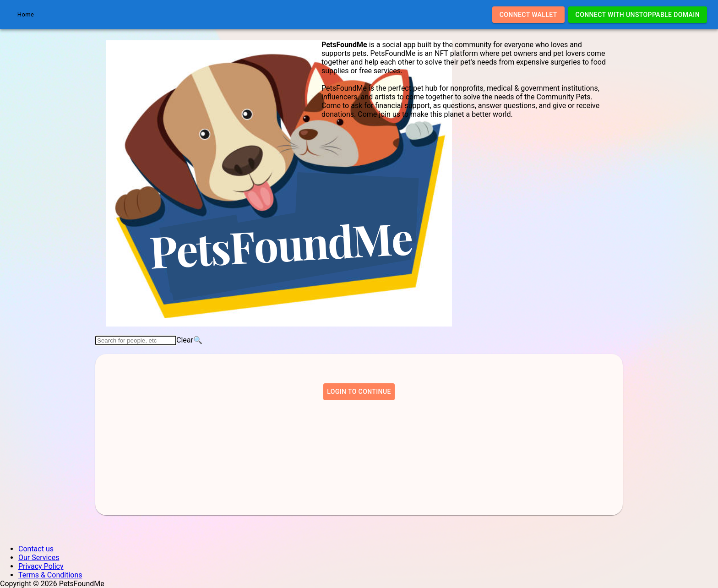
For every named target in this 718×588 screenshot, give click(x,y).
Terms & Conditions (50, 575)
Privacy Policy (41, 566)
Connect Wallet (528, 15)
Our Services (39, 558)
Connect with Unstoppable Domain (638, 15)
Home (26, 15)
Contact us (36, 549)
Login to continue (359, 392)
